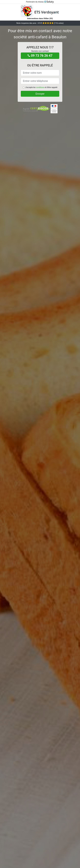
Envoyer (40, 94)
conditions (40, 87)
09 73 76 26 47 (40, 56)
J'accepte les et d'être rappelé (41, 87)
